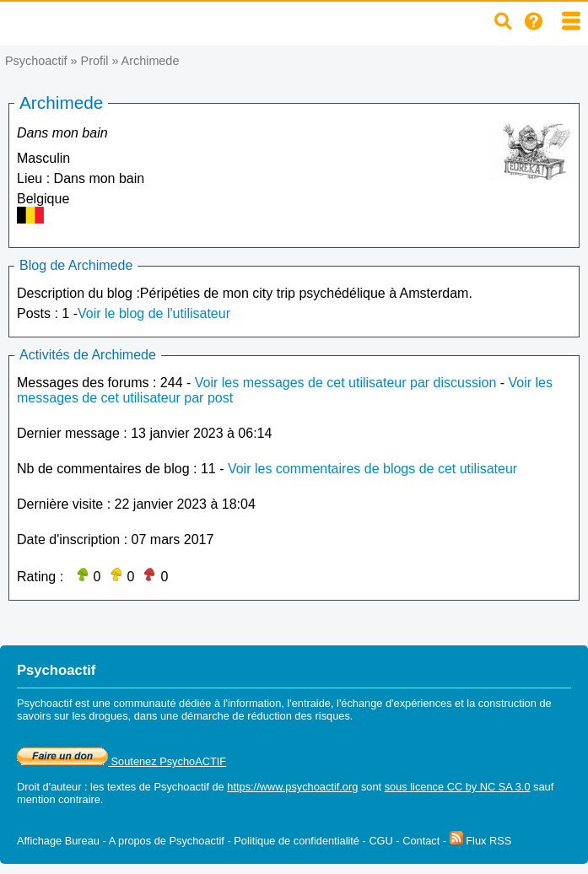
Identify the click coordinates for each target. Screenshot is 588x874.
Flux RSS (481, 841)
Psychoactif (36, 61)
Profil (95, 61)
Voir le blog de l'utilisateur (154, 313)
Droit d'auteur (49, 787)
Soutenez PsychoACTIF (121, 761)
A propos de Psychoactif (167, 841)
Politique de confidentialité (297, 841)
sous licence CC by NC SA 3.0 (458, 787)
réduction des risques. (300, 716)
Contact (421, 841)
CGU (380, 841)
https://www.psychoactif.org (292, 787)
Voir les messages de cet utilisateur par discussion (346, 383)
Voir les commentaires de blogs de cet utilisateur (372, 469)
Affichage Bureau (58, 841)
